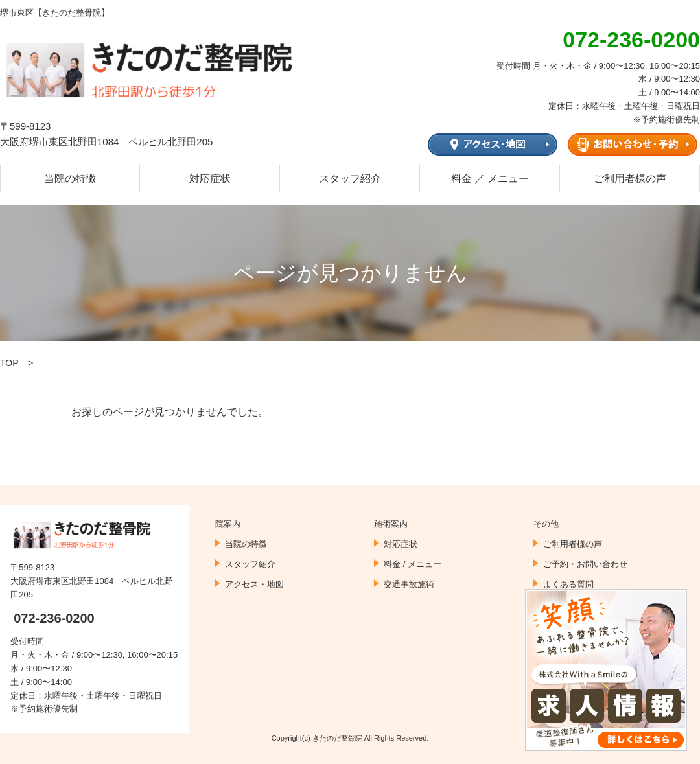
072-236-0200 (54, 618)
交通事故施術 (409, 584)
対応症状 (210, 179)
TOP (9, 363)
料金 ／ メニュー (490, 179)
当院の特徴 (70, 179)
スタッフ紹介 (350, 179)
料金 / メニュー (413, 564)
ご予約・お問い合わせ (585, 564)
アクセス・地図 (254, 584)
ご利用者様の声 (630, 179)
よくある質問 (568, 584)
